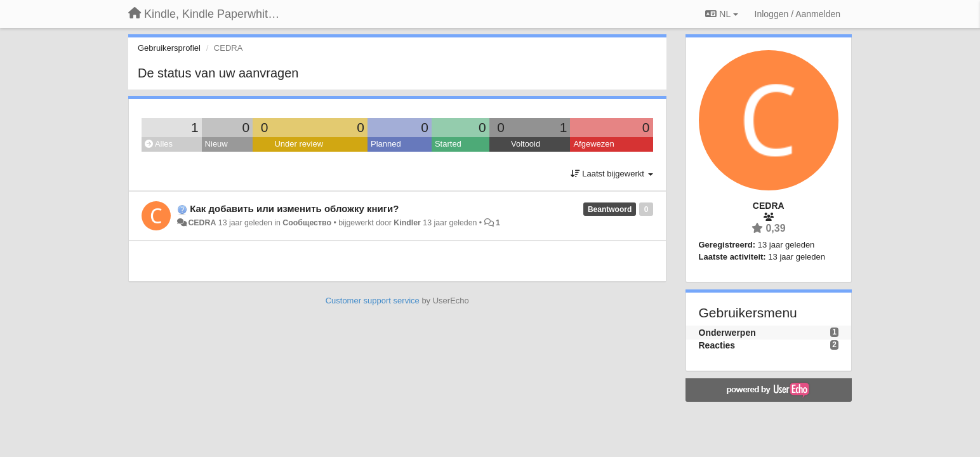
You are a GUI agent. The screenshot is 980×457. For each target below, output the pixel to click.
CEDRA (202, 223)
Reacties (717, 345)
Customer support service (373, 301)
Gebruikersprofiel (169, 48)
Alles (159, 144)
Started (448, 144)
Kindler (407, 223)
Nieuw (216, 144)
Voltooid (526, 144)
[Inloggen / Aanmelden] (798, 14)
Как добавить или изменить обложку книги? (294, 209)
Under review (299, 144)
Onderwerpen (727, 333)
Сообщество (307, 223)
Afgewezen (593, 144)
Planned (386, 144)
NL (721, 14)
